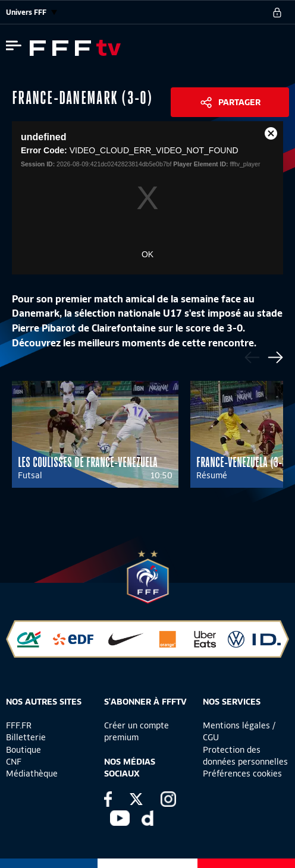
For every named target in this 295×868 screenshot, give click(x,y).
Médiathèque (32, 774)
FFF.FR (19, 725)
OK (147, 254)
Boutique (23, 750)
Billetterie (26, 737)
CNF (14, 762)
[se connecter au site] (277, 12)
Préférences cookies (242, 774)
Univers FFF (32, 12)
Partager (239, 102)
